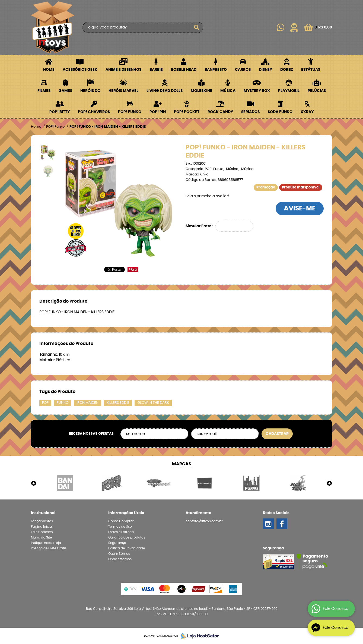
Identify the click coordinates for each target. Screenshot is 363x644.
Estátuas (311, 70)
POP (45, 403)
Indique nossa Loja (46, 543)
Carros (243, 70)
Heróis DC (90, 91)
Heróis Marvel (123, 91)
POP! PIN (158, 112)
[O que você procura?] (196, 27)
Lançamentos (42, 521)
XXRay (307, 112)
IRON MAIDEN (87, 403)
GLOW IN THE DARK (153, 403)
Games (65, 91)
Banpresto (216, 70)
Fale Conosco (42, 532)
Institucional (43, 513)
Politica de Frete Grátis (49, 548)
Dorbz (287, 70)
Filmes (44, 91)
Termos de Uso (120, 527)
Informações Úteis (126, 513)
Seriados (250, 112)
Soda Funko (280, 112)
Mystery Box (257, 91)
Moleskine (201, 91)
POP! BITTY (60, 112)
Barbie (156, 70)
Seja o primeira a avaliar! (207, 196)
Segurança (117, 543)
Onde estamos (120, 559)
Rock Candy (220, 112)
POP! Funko (130, 112)
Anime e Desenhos (123, 70)
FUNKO (63, 403)
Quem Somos (119, 554)
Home (49, 70)
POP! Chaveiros (94, 112)
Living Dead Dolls (165, 91)
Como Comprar (121, 521)
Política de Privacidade (127, 548)
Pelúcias (317, 91)
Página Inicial (42, 527)
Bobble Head (184, 70)
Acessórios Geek (80, 70)
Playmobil (289, 91)
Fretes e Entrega (121, 532)
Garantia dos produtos (127, 537)
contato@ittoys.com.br (204, 521)
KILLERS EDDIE (118, 403)
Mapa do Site (41, 537)
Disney (265, 70)
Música (228, 91)
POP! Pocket (187, 112)
